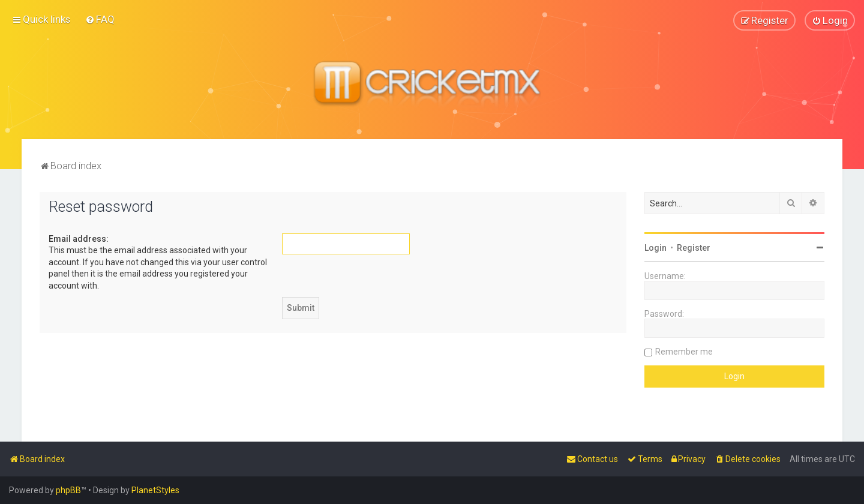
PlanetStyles (155, 490)
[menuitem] (100, 19)
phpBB (68, 490)
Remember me (684, 351)
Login (655, 247)
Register (694, 247)
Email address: (79, 238)
